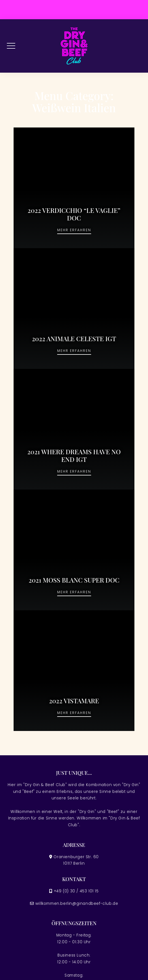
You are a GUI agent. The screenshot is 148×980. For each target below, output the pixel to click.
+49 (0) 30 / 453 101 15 (76, 891)
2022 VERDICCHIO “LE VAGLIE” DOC (74, 214)
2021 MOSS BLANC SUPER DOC (74, 580)
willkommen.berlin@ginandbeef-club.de (77, 904)
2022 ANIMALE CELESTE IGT (74, 339)
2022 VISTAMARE (74, 701)
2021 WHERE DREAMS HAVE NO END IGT (74, 456)
